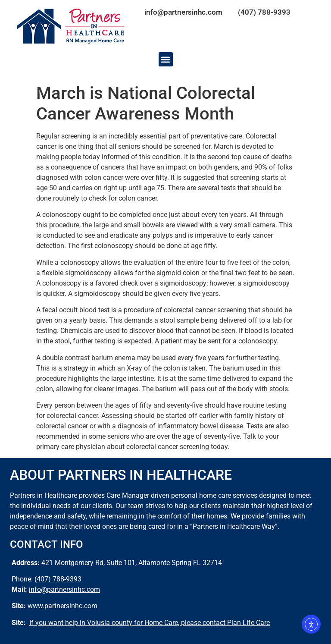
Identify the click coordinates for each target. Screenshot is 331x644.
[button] (166, 59)
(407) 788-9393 (264, 12)
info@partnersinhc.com (183, 12)
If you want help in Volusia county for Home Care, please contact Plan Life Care (150, 623)
